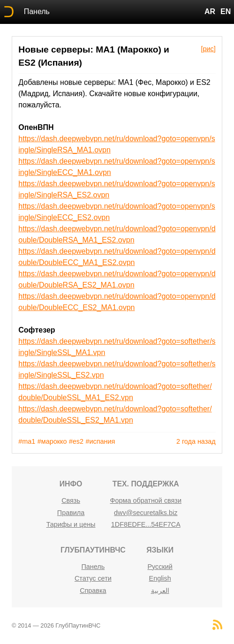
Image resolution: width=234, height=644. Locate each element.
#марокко (52, 441)
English (160, 578)
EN (226, 11)
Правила (71, 513)
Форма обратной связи (146, 500)
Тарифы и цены (71, 524)
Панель (37, 11)
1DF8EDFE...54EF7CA (146, 524)
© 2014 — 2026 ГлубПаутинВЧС (56, 625)
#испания (101, 441)
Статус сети (93, 578)
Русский (160, 567)
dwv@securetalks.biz (146, 513)
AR (210, 11)
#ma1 (27, 441)
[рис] (208, 49)
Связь (71, 500)
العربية (160, 591)
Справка (93, 591)
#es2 (76, 441)
